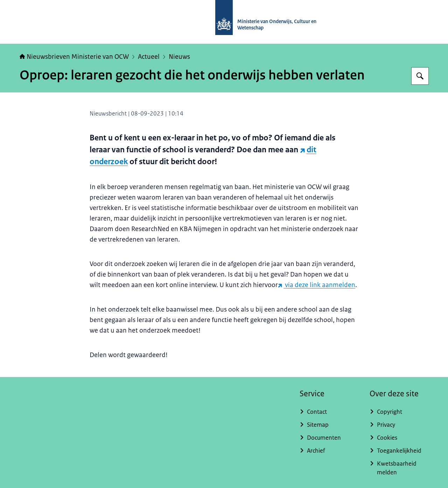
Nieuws (179, 57)
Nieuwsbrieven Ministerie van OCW (74, 57)
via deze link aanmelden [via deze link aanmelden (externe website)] (317, 285)
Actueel (149, 57)
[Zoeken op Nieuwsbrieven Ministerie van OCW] (420, 76)
